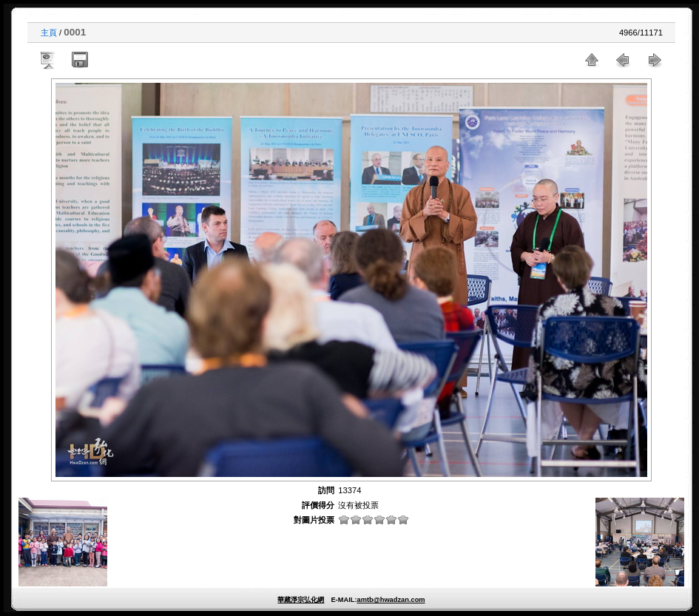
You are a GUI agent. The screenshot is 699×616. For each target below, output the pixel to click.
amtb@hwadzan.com (391, 600)
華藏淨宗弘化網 (301, 600)
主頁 (49, 33)
